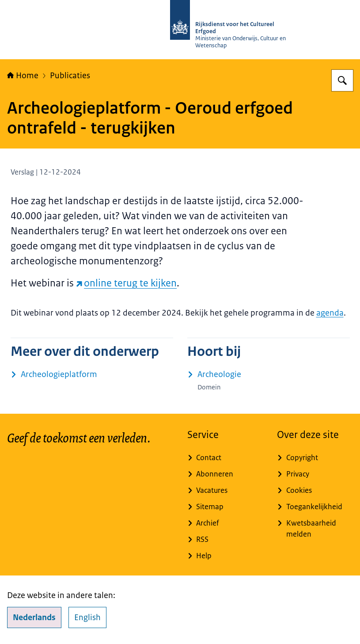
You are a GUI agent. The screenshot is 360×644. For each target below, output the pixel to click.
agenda (330, 313)
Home (23, 76)
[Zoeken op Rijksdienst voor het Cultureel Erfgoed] (342, 80)
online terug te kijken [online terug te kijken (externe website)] (127, 283)
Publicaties (70, 76)
